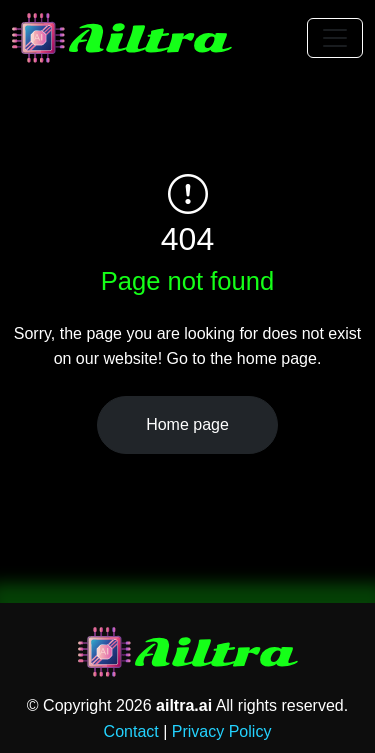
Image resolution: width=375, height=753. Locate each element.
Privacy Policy (222, 731)
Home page (187, 424)
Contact (131, 731)
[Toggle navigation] (335, 38)
